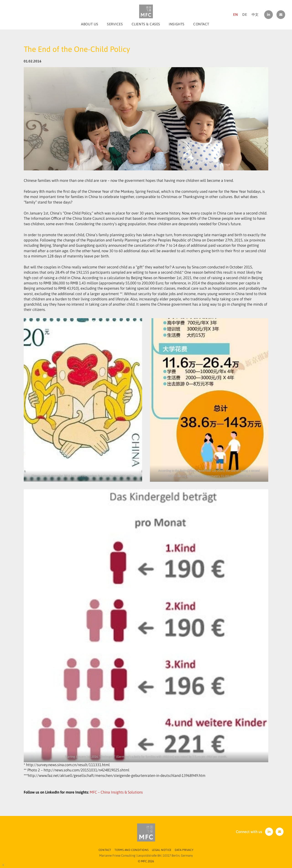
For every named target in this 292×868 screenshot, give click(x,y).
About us (90, 24)
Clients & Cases (146, 24)
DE (245, 15)
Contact (201, 24)
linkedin (268, 15)
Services (115, 24)
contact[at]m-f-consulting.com (281, 15)
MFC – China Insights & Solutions (116, 792)
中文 (255, 15)
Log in (3, 864)
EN (235, 15)
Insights (177, 24)
